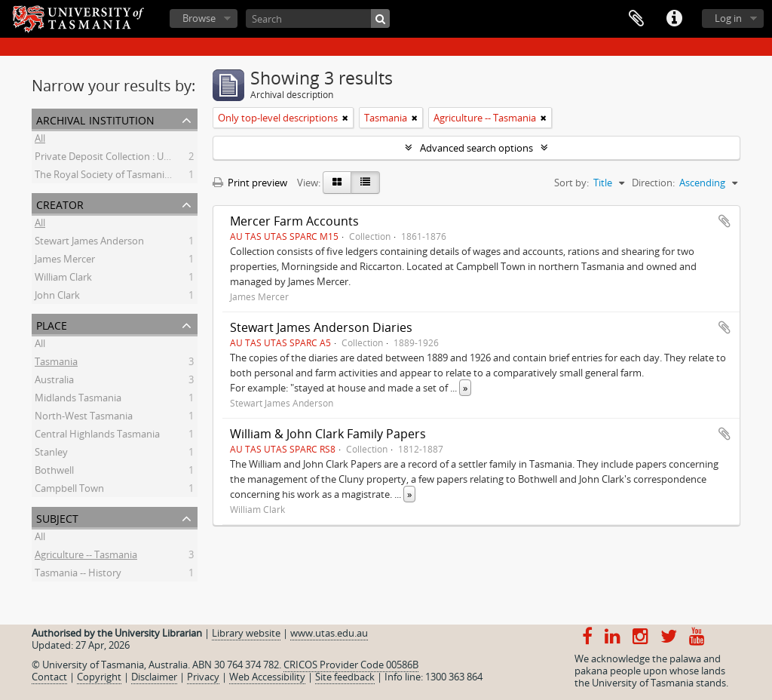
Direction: (653, 183)
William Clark (63, 279)
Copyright (99, 677)
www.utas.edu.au (329, 633)
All (40, 140)
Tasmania (56, 364)
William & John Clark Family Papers (328, 434)
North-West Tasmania (84, 418)
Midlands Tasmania (78, 400)
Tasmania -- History (78, 575)
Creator (60, 203)
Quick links (674, 19)
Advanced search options (476, 148)
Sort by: (571, 183)
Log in (728, 18)
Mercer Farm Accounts (294, 221)
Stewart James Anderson (89, 243)
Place (52, 324)
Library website (246, 633)
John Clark (57, 297)
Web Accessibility (267, 677)
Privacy (203, 677)
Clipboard (636, 19)
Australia (54, 382)
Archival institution (95, 119)
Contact (49, 677)
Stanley (51, 454)
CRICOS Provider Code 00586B (351, 665)
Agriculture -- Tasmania (86, 557)
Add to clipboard (725, 221)
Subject (57, 517)
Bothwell (54, 472)
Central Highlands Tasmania (97, 436)
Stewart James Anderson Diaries (321, 327)
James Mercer (65, 261)
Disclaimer (154, 677)
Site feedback (345, 677)
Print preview (250, 183)
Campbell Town (69, 490)
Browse (199, 18)
